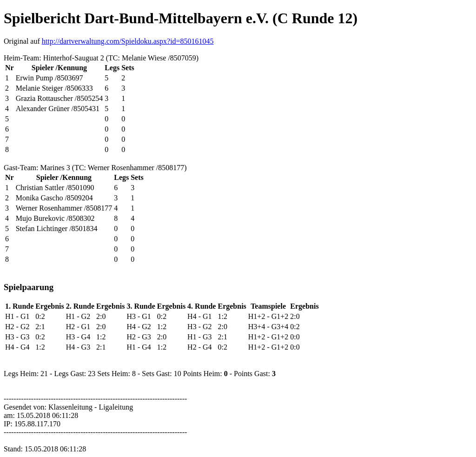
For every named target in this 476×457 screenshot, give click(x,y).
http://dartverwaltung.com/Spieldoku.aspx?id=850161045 (128, 41)
